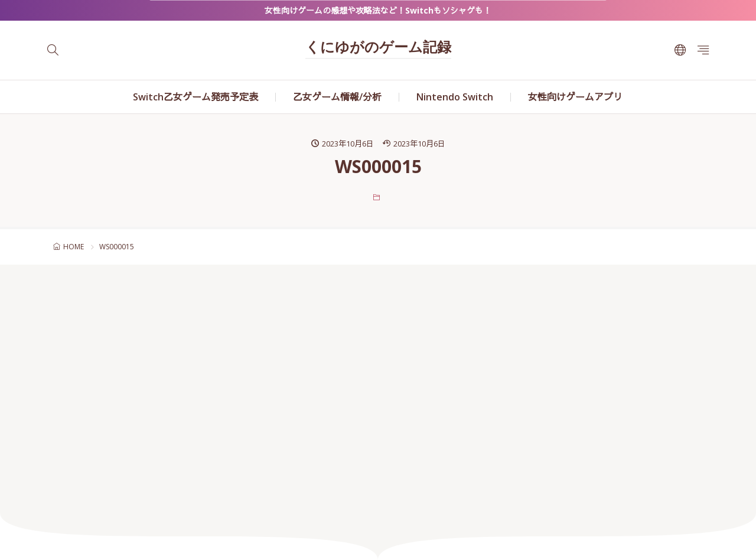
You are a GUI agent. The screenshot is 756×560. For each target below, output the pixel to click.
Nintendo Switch (455, 97)
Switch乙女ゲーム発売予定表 (195, 97)
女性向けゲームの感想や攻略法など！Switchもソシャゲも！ (378, 10)
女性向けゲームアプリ (575, 97)
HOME (74, 247)
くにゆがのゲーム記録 (378, 48)
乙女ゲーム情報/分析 (337, 97)
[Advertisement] (378, 389)
